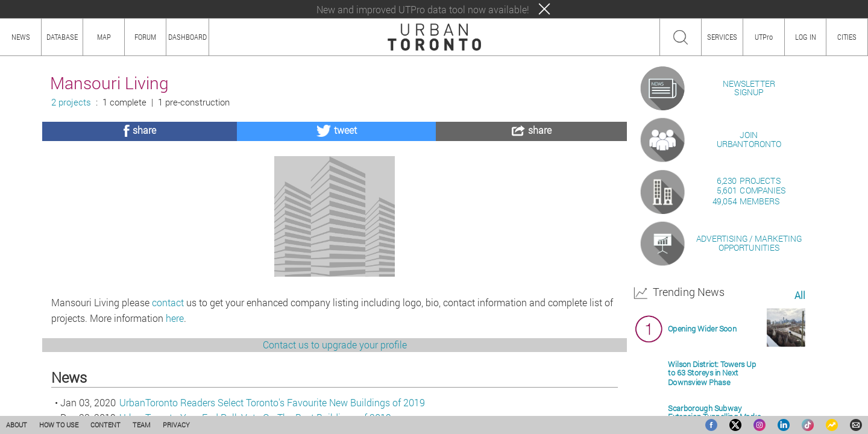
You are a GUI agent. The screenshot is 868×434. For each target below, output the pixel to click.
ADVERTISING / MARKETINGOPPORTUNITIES (749, 382)
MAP (104, 37)
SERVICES (722, 37)
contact (168, 368)
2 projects (71, 102)
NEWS (21, 37)
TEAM (142, 425)
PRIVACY (176, 425)
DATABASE (62, 37)
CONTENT (105, 425)
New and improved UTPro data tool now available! (423, 9)
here (175, 384)
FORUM (145, 37)
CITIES (847, 37)
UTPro (764, 37)
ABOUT (17, 425)
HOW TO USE (59, 425)
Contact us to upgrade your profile (335, 410)
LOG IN (806, 37)
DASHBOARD (187, 37)
